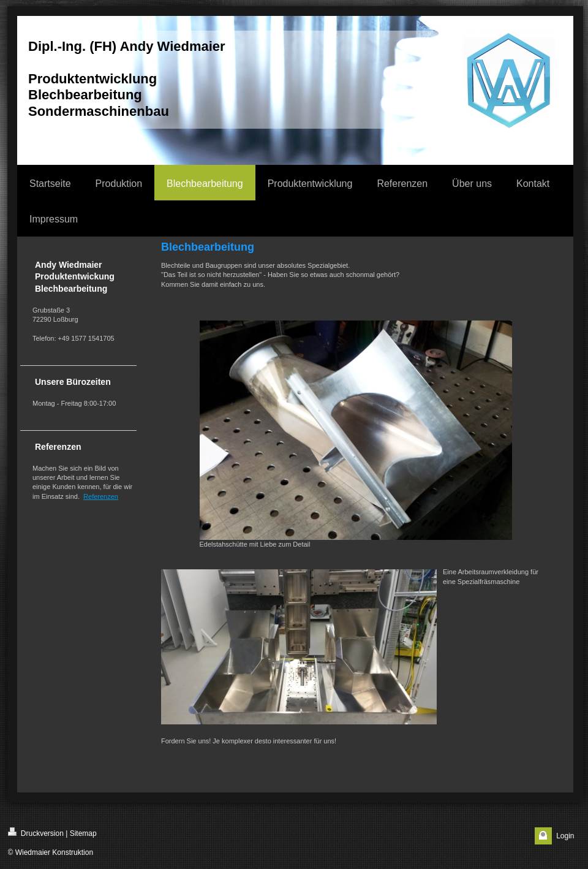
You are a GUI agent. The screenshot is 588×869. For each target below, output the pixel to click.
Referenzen (101, 496)
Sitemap (83, 833)
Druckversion (36, 833)
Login (565, 836)
